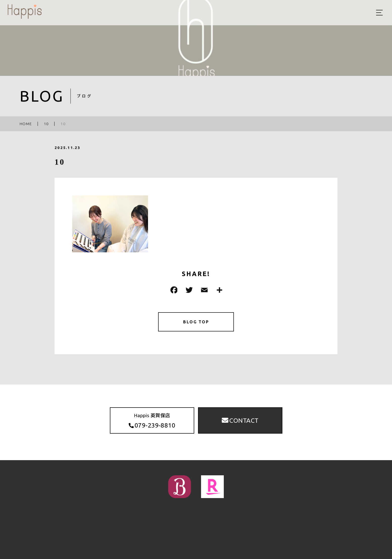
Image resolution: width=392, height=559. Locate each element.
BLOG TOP (196, 323)
